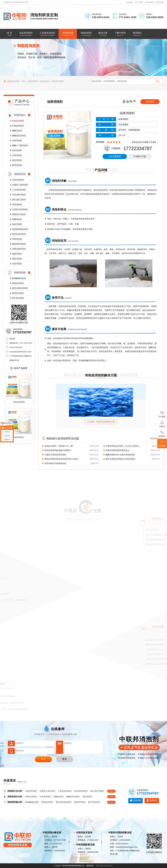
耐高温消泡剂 (18, 283)
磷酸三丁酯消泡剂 (20, 145)
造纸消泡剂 (17, 204)
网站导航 (160, 2)
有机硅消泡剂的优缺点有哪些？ (58, 450)
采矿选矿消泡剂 (19, 200)
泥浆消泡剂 (17, 259)
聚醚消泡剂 (17, 131)
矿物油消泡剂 (18, 126)
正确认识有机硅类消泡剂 (55, 455)
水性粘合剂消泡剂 (20, 209)
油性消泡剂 (17, 160)
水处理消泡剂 (18, 180)
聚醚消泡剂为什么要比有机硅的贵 (120, 455)
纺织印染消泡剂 (19, 234)
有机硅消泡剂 (58, 81)
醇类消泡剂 (17, 165)
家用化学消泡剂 (19, 214)
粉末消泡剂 (17, 150)
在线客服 (137, 800)
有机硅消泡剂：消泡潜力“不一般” (59, 446)
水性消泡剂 (17, 155)
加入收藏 (129, 2)
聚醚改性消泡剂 (19, 136)
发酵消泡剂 (17, 219)
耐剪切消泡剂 (18, 293)
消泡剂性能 (20, 273)
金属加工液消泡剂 (20, 185)
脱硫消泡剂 (17, 254)
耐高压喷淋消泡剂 (20, 288)
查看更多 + (155, 438)
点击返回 (150, 102)
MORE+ (111, 791)
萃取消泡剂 (17, 239)
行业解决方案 (140, 156)
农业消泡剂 (17, 264)
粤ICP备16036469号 (105, 866)
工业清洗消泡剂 (19, 190)
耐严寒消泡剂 (18, 298)
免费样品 (153, 800)
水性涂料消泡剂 (19, 195)
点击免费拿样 (115, 156)
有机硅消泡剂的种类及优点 (117, 450)
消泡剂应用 (20, 174)
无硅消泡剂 (17, 141)
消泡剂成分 (45, 81)
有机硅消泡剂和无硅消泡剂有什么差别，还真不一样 (63, 459)
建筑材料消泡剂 (19, 244)
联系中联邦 (150, 2)
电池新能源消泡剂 (20, 229)
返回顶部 (162, 444)
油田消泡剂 (17, 224)
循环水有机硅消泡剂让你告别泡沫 (120, 459)
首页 (23, 81)
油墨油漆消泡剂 (19, 249)
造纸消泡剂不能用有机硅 (55, 463)
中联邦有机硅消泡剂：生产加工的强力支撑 (124, 446)
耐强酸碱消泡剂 (19, 278)
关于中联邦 (139, 2)
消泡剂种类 (33, 81)
